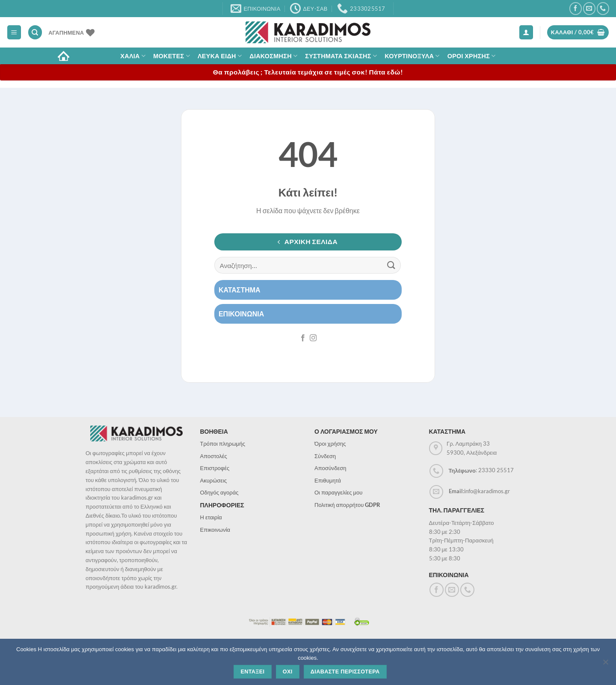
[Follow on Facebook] (576, 8)
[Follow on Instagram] (313, 338)
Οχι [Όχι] (288, 672)
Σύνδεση (325, 456)
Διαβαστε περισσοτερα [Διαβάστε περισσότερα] (345, 672)
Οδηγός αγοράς (219, 492)
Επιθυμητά (328, 480)
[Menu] (14, 32)
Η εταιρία (211, 517)
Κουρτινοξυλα (412, 56)
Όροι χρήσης (330, 444)
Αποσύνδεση (330, 468)
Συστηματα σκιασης (341, 56)
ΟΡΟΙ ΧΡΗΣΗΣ (472, 56)
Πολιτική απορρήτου (347, 505)
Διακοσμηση (273, 56)
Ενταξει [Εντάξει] (252, 672)
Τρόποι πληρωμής (223, 444)
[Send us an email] (589, 8)
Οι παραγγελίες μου (338, 492)
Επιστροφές (215, 468)
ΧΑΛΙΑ (133, 56)
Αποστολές (214, 456)
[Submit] (391, 265)
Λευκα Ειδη (220, 56)
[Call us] (603, 8)
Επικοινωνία (215, 530)
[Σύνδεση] (526, 32)
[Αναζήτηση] (35, 32)
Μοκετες (172, 56)
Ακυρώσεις (214, 480)
